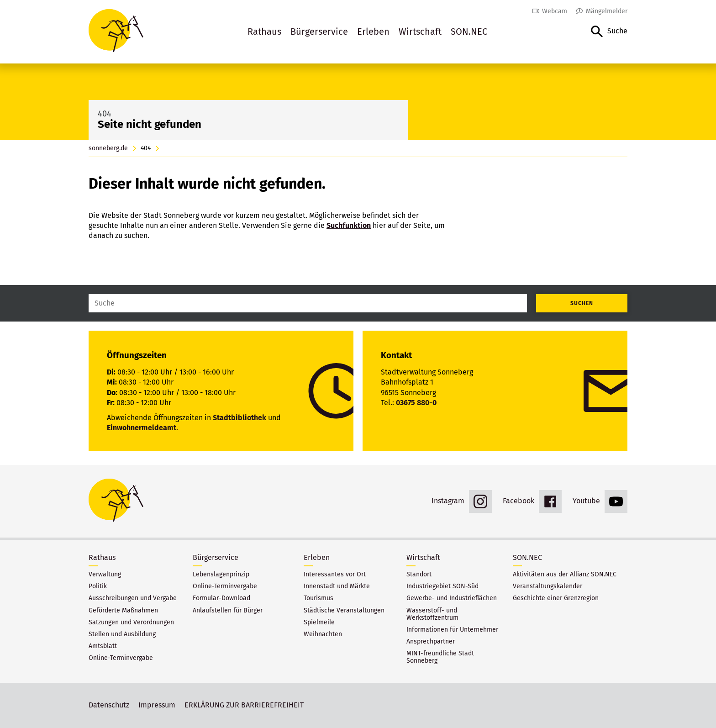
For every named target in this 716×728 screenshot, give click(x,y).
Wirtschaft (420, 32)
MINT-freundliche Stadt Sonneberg (440, 657)
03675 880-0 (416, 403)
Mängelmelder (607, 11)
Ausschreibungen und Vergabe (133, 598)
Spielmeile (319, 622)
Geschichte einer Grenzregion (556, 598)
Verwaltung (105, 575)
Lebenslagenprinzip (221, 575)
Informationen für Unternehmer (452, 630)
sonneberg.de (108, 148)
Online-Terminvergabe (121, 658)
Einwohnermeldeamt (142, 428)
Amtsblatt (103, 646)
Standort (419, 575)
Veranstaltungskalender (548, 586)
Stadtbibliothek (240, 418)
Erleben (373, 32)
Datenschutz (109, 705)
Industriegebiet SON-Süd (442, 586)
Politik (98, 586)
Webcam (555, 11)
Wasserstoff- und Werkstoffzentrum (432, 614)
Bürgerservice (319, 32)
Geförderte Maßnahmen (123, 611)
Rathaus (264, 32)
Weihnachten (323, 634)
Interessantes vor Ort (335, 575)
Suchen (582, 303)
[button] (609, 32)
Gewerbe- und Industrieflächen (452, 598)
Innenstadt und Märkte (337, 586)
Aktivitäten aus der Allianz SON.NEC (565, 575)
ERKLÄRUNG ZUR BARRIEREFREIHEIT (244, 705)
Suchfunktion (349, 225)
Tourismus (319, 598)
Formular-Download (221, 598)
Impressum (157, 705)
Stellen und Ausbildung (122, 634)
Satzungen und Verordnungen (131, 622)
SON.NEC (469, 32)
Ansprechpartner (431, 642)
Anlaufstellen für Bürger (228, 611)
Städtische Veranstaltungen (344, 611)
